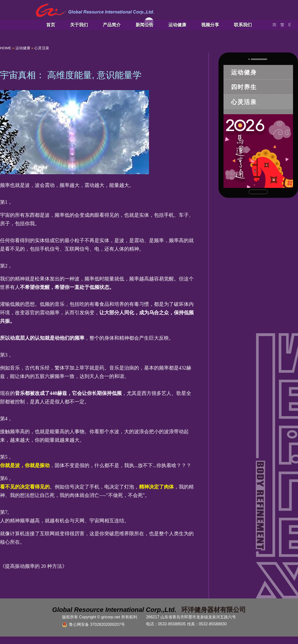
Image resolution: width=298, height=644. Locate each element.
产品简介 (112, 25)
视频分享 (210, 25)
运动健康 (177, 25)
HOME (6, 48)
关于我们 (79, 25)
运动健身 (244, 72)
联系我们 (243, 25)
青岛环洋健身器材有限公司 (95, 10)
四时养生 (244, 87)
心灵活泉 (42, 48)
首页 (51, 25)
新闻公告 (145, 25)
